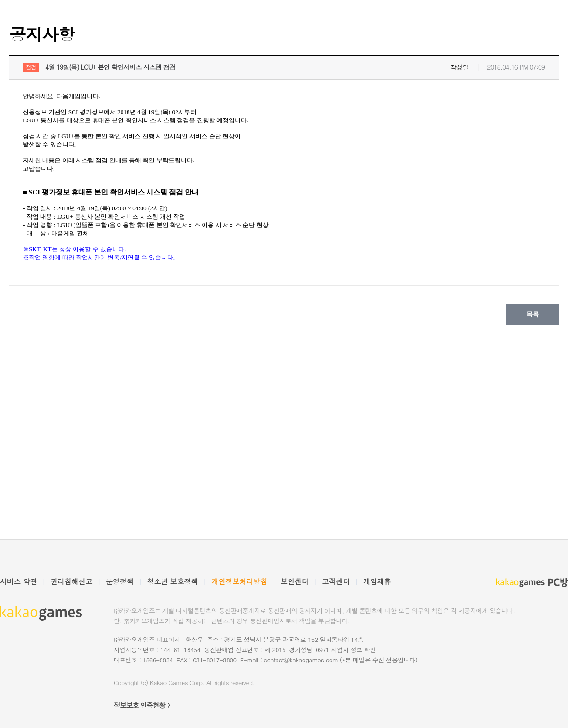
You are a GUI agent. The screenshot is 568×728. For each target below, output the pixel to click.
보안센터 (295, 581)
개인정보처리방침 (239, 581)
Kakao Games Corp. (177, 683)
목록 (533, 314)
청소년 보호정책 (173, 581)
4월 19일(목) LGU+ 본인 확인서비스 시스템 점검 (110, 67)
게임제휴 (377, 581)
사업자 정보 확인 (353, 650)
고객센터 (336, 581)
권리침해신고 (72, 581)
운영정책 (120, 581)
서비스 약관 (19, 581)
